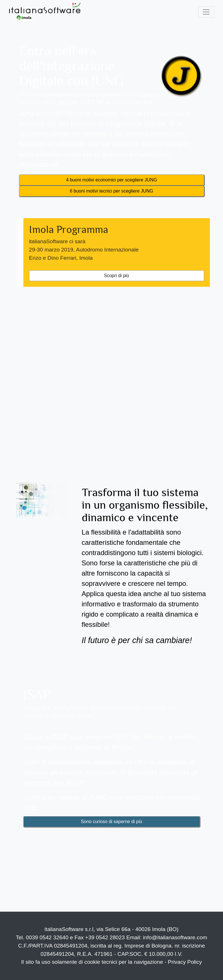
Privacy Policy (185, 962)
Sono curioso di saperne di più (111, 822)
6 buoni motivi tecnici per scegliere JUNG (111, 191)
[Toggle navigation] (206, 12)
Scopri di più (116, 276)
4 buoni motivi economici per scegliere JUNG (111, 180)
